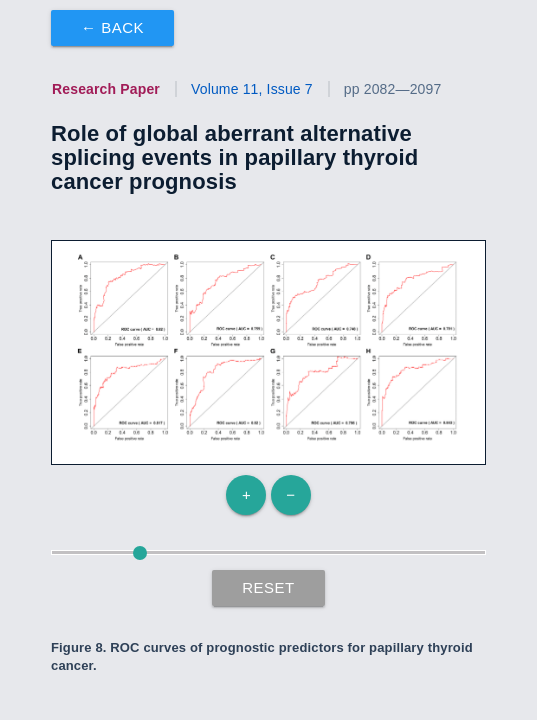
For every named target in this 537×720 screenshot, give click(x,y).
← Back (112, 27)
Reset (268, 587)
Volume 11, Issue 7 (252, 89)
